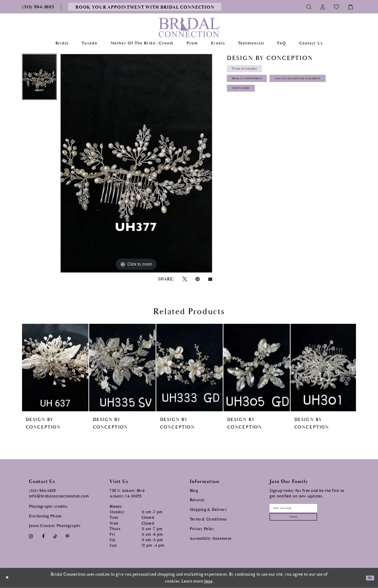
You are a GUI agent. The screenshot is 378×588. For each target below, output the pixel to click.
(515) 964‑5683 (43, 491)
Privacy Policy (202, 529)
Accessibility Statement (211, 539)
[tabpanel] (39, 79)
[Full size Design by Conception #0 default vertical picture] (136, 163)
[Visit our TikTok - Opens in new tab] (55, 537)
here (208, 581)
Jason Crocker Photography (55, 526)
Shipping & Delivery (208, 510)
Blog (194, 491)
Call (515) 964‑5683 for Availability (273, 102)
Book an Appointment (260, 87)
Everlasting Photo (45, 516)
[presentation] (55, 368)
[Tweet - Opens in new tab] (185, 279)
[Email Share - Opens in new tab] (210, 279)
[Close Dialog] (9, 578)
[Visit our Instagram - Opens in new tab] (31, 537)
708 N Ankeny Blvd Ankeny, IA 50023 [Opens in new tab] (127, 493)
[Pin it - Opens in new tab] (198, 279)
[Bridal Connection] (189, 27)
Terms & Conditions (208, 519)
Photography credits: (48, 507)
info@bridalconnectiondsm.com (59, 496)
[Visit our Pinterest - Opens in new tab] (68, 537)
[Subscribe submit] (307, 524)
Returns (197, 500)
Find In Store (250, 117)
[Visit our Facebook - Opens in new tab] (43, 537)
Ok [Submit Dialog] (368, 578)
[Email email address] (307, 510)
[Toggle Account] (323, 7)
